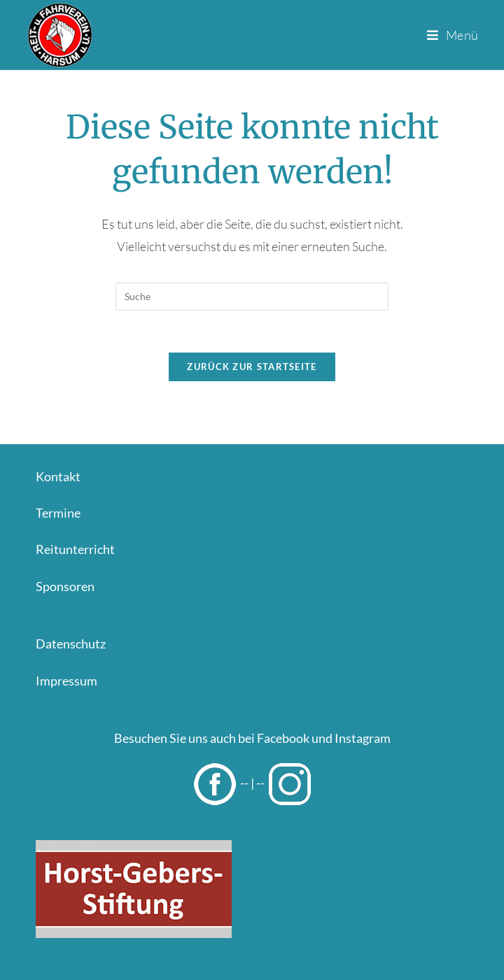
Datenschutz (71, 644)
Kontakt (58, 476)
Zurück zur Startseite (252, 367)
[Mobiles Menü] (453, 35)
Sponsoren (65, 586)
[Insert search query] (252, 297)
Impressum (66, 681)
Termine (58, 513)
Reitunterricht (75, 549)
